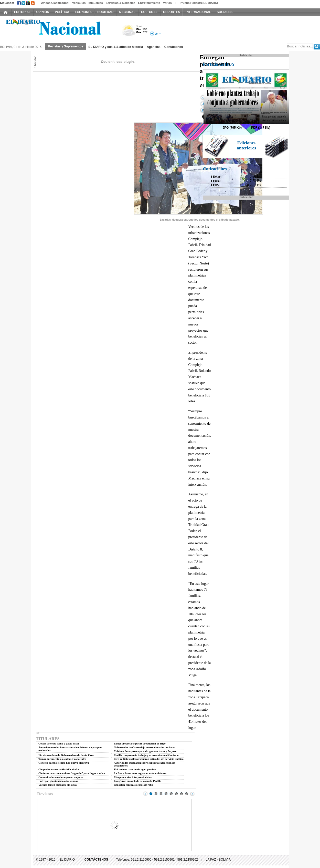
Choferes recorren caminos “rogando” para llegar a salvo (72, 773)
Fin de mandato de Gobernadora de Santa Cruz (66, 755)
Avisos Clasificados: (55, 3)
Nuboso (129, 32)
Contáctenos (174, 47)
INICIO (6, 12)
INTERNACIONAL (198, 12)
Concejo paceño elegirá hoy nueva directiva (64, 763)
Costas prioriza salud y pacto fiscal (59, 744)
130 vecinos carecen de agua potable (135, 769)
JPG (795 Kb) (232, 128)
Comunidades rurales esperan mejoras (61, 777)
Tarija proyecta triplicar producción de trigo (140, 744)
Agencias (153, 47)
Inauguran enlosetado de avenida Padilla (138, 781)
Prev (145, 794)
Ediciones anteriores (246, 145)
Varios (167, 3)
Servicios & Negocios (121, 3)
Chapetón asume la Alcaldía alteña (59, 769)
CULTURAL (149, 12)
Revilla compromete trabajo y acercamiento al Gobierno (147, 755)
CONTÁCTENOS (96, 860)
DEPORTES (172, 12)
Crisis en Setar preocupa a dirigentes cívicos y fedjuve (145, 751)
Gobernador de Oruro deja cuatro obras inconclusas (144, 747)
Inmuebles (96, 3)
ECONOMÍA (83, 12)
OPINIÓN (43, 12)
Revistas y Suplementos (66, 46)
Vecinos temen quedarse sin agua (57, 785)
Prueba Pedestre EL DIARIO (199, 3)
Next (192, 794)
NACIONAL (127, 12)
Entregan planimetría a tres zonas (58, 781)
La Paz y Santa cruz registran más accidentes (140, 773)
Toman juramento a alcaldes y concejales (62, 759)
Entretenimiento (149, 3)
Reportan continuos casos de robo (134, 785)
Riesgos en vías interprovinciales (133, 777)
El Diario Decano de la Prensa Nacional (58, 28)
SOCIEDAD (105, 12)
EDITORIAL (22, 12)
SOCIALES (225, 12)
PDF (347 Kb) (261, 128)
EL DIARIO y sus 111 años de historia (116, 47)
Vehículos (79, 3)
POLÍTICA (62, 12)
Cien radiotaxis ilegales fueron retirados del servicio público (149, 759)
